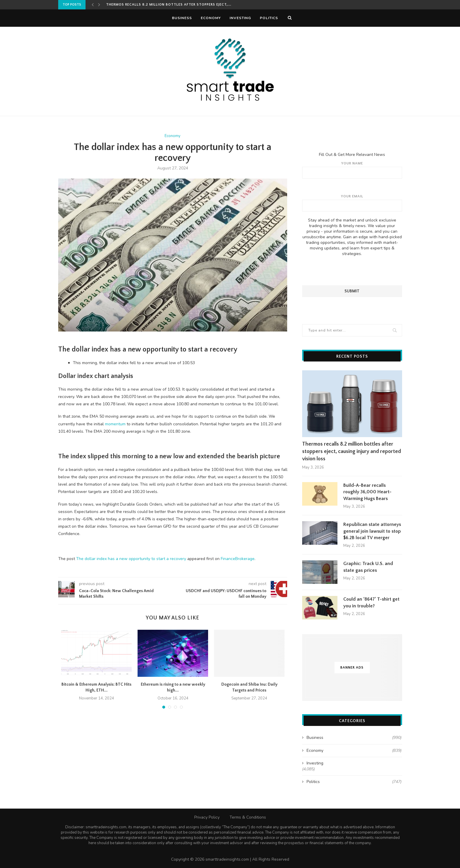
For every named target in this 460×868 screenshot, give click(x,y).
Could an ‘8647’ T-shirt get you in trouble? (371, 602)
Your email (352, 203)
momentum (115, 424)
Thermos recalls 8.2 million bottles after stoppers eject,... (169, 5)
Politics (269, 18)
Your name (352, 170)
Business (182, 18)
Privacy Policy (207, 817)
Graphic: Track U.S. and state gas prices (368, 567)
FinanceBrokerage (238, 559)
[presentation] (352, 271)
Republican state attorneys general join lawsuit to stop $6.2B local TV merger (372, 531)
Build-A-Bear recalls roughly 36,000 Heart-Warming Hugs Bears (367, 492)
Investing (240, 18)
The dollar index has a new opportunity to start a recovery (131, 559)
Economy (211, 18)
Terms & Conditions (248, 817)
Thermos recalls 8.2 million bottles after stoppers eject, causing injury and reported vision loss (352, 451)
